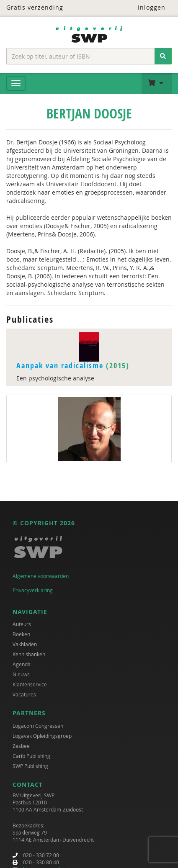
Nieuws (21, 674)
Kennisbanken (29, 654)
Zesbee (21, 746)
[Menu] (16, 83)
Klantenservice (30, 684)
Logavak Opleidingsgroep (42, 736)
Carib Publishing (31, 756)
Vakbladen (25, 644)
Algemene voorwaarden (41, 576)
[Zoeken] (163, 56)
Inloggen (146, 7)
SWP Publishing (30, 766)
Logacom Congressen (38, 726)
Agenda (22, 664)
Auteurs (22, 624)
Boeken (21, 634)
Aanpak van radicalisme (60, 366)
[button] (157, 83)
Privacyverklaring (33, 590)
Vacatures (24, 694)
